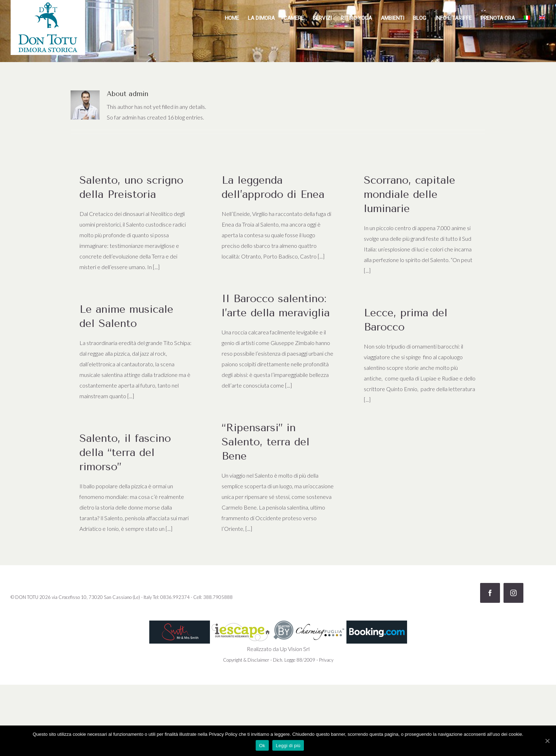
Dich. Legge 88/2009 (294, 660)
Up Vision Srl (295, 649)
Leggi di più (288, 746)
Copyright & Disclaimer (246, 660)
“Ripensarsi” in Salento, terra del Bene (266, 442)
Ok (262, 746)
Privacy (326, 660)
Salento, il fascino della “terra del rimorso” (125, 452)
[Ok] (547, 741)
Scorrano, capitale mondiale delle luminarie (410, 194)
